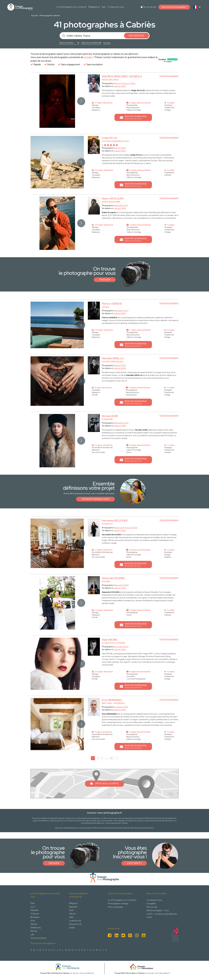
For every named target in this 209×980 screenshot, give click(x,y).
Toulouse (35, 914)
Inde (71, 910)
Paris (33, 903)
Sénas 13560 (120, 365)
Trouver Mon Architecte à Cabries (55, 973)
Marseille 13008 (122, 585)
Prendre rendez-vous (95, 499)
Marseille (34, 910)
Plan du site (152, 907)
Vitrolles (88, 57)
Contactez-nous (116, 7)
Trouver (105, 280)
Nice (33, 921)
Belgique (73, 903)
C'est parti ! (134, 863)
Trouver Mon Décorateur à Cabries (129, 973)
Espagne (73, 907)
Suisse (72, 928)
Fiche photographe (169, 76)
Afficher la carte (104, 783)
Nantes (34, 924)
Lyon (33, 907)
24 (111, 758)
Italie (71, 917)
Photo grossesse (115, 907)
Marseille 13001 (121, 205)
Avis (104, 7)
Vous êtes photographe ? (174, 7)
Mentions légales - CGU (158, 910)
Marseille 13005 (122, 423)
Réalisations (94, 7)
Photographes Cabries (50, 15)
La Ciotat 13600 (122, 647)
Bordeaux (35, 917)
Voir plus (107, 43)
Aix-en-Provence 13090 (125, 83)
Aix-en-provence (38, 938)
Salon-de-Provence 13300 (126, 528)
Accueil (34, 15)
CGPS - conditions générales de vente (162, 915)
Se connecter (149, 7)
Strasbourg (36, 928)
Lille (32, 934)
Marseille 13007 (122, 311)
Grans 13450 (120, 148)
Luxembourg (75, 921)
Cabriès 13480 (120, 86)
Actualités (151, 903)
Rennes (34, 931)
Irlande (72, 914)
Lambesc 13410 (121, 707)
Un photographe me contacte (71, 7)
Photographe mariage (118, 903)
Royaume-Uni (76, 924)
